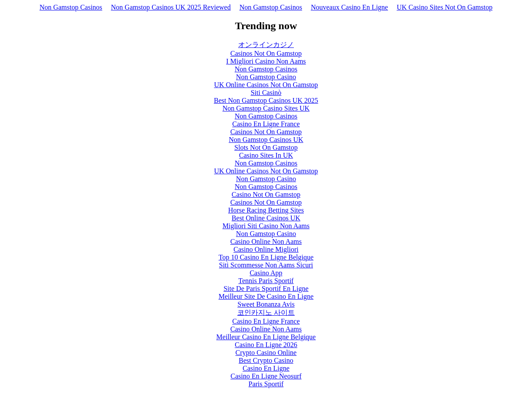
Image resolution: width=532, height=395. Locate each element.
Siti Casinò (266, 93)
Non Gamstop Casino (266, 77)
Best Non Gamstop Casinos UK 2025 (266, 100)
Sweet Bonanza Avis (266, 304)
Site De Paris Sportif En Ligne (266, 289)
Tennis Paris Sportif (266, 281)
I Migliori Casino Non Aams (266, 61)
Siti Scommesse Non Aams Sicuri (266, 265)
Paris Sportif (266, 384)
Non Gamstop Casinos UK (266, 140)
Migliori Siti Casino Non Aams (266, 226)
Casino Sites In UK (266, 155)
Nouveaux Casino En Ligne (349, 7)
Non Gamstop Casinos (71, 7)
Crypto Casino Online (266, 353)
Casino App (266, 273)
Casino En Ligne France (266, 124)
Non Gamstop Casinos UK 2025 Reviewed (171, 7)
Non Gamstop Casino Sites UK (266, 108)
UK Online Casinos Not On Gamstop (266, 85)
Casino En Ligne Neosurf (266, 376)
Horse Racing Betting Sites (266, 210)
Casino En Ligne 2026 (266, 345)
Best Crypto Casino (266, 360)
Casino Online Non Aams (266, 241)
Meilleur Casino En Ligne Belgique (266, 337)
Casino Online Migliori (266, 249)
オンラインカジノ (266, 45)
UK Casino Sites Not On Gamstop (444, 7)
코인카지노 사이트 (266, 312)
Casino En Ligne (266, 368)
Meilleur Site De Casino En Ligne (266, 296)
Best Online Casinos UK (266, 218)
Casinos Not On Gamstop (266, 53)
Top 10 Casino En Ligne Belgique (266, 257)
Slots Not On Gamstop (266, 147)
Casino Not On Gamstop (266, 194)
